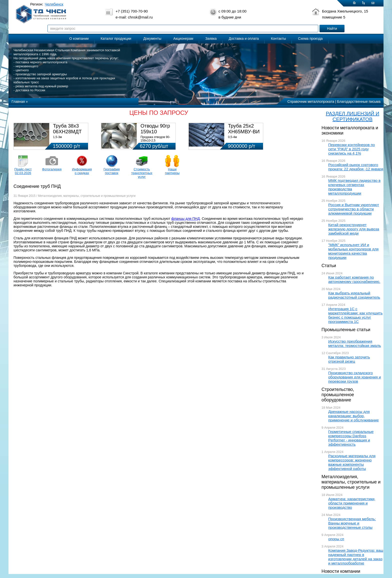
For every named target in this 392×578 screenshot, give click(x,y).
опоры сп (336, 539)
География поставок (112, 171)
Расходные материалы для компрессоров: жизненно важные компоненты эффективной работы (352, 462)
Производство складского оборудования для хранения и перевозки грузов (355, 377)
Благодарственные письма (359, 102)
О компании (79, 39)
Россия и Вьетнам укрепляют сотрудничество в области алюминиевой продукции (354, 209)
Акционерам (183, 39)
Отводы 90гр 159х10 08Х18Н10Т (155, 132)
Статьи (329, 266)
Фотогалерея (52, 169)
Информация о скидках (82, 171)
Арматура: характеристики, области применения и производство (352, 503)
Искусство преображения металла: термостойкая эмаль (355, 343)
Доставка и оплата (244, 39)
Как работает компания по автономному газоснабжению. (354, 279)
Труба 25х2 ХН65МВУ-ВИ (244, 129)
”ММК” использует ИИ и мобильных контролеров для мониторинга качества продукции (353, 251)
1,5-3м (57, 137)
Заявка (211, 39)
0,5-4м (232, 137)
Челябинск (54, 4)
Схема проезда (310, 39)
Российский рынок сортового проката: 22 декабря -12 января (356, 167)
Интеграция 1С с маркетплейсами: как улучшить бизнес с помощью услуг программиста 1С (355, 315)
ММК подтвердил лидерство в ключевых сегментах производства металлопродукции (354, 187)
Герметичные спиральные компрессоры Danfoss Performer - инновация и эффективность (351, 438)
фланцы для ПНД (185, 219)
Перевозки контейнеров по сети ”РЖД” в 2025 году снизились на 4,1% (351, 149)
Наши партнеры (172, 171)
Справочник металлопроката (311, 102)
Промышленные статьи (346, 330)
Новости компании (341, 571)
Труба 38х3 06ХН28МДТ (67, 129)
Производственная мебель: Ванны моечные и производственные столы (352, 523)
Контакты (278, 39)
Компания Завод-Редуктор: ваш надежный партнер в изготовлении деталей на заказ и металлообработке (356, 557)
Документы (152, 39)
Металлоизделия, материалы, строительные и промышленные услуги (351, 482)
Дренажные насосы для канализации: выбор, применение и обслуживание (353, 416)
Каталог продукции (116, 39)
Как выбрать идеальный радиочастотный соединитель (354, 295)
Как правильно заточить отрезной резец (349, 359)
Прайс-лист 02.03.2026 (23, 171)
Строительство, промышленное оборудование (338, 395)
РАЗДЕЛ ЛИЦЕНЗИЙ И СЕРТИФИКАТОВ (352, 116)
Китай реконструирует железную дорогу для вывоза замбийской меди (354, 229)
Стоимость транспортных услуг (142, 173)
